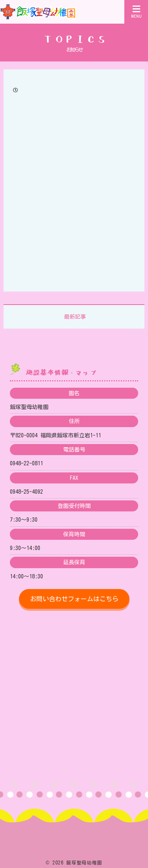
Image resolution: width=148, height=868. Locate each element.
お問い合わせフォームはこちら (74, 599)
